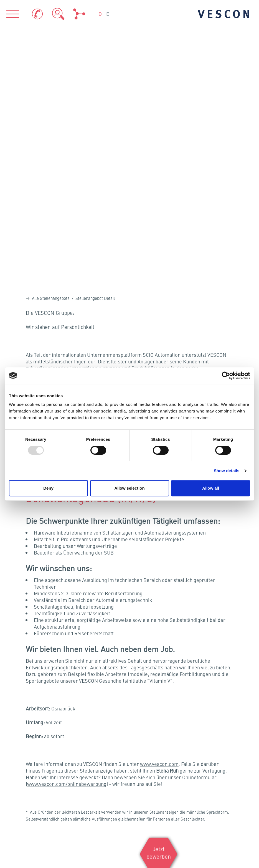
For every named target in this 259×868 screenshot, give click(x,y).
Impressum (20, 773)
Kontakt (16, 762)
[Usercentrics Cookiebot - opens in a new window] (226, 376)
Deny (48, 488)
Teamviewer (160, 743)
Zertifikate (158, 725)
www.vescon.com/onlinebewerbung (67, 531)
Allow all (211, 488)
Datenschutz (20, 784)
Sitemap (16, 805)
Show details (227, 471)
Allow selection (129, 488)
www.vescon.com (159, 511)
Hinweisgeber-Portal (29, 794)
